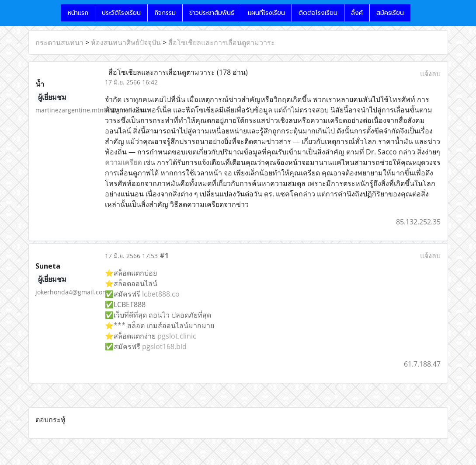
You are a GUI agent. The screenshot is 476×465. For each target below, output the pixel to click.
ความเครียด (123, 162)
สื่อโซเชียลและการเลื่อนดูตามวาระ (222, 42)
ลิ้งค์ (357, 13)
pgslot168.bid (164, 346)
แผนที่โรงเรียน (266, 13)
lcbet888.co (161, 294)
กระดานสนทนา (59, 42)
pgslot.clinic (177, 336)
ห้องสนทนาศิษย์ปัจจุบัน (126, 42)
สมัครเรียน (390, 13)
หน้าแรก (78, 13)
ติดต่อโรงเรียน (318, 13)
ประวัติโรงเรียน (121, 13)
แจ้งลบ (430, 73)
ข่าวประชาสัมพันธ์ (212, 13)
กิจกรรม (165, 13)
